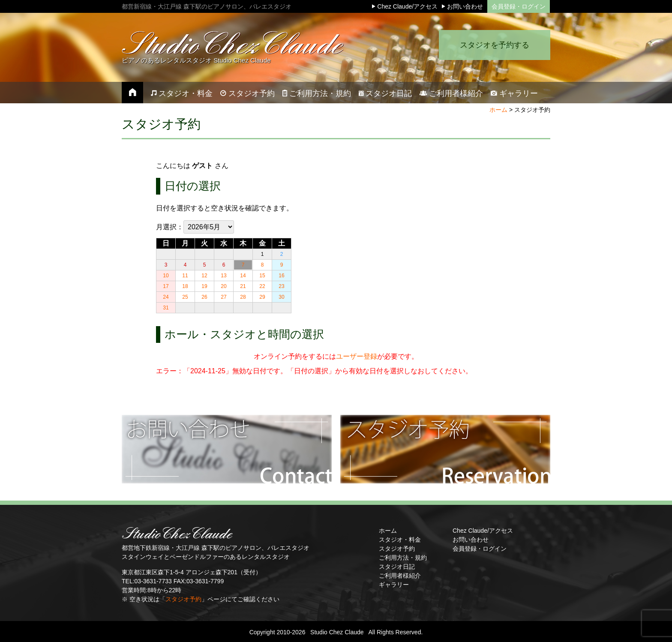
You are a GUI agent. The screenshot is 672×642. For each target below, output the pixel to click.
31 (166, 308)
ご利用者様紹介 (400, 576)
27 (223, 297)
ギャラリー (394, 585)
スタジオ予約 (183, 599)
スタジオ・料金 (400, 540)
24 (166, 297)
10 (166, 276)
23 (281, 286)
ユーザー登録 (357, 356)
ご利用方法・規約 (403, 558)
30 (281, 297)
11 (185, 276)
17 (166, 286)
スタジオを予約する (495, 45)
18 (185, 286)
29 (262, 297)
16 (281, 276)
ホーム (498, 110)
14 (243, 276)
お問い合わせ (471, 540)
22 (262, 286)
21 (243, 286)
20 (223, 286)
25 (185, 297)
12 (204, 276)
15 (262, 276)
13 (223, 276)
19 (204, 286)
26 (204, 297)
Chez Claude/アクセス (483, 531)
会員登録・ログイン (519, 6)
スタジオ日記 (397, 567)
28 (243, 297)
